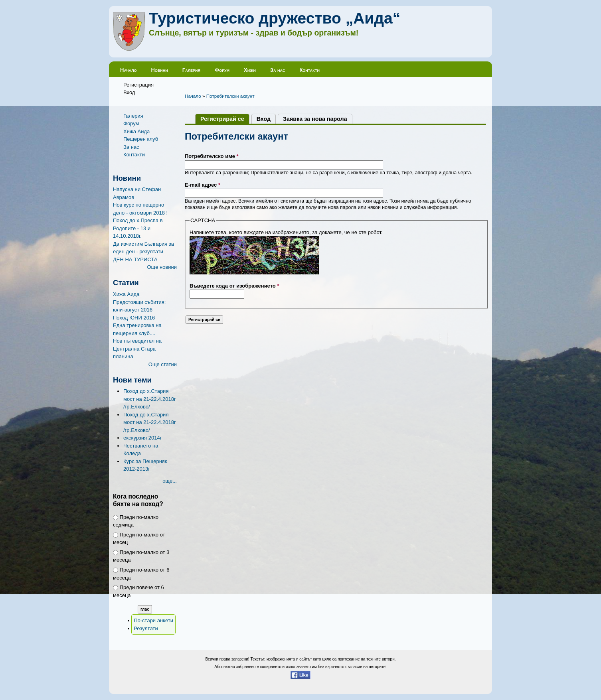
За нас (278, 70)
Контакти (309, 70)
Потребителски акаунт (230, 96)
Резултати (146, 628)
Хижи (250, 70)
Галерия (191, 70)
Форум (222, 70)
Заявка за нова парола (315, 119)
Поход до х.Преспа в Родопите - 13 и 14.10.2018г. (138, 228)
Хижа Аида (136, 131)
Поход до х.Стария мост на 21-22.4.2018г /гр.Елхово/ (150, 399)
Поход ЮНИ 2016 (134, 318)
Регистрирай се (225, 119)
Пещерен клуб (141, 139)
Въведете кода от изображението (234, 286)
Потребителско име (212, 156)
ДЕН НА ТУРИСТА (135, 259)
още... (170, 481)
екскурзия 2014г (142, 438)
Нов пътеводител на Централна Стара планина (137, 349)
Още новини (162, 267)
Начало (128, 70)
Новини (159, 70)
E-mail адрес (203, 185)
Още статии (163, 364)
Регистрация (138, 85)
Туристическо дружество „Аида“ (275, 18)
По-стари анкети (153, 620)
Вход (129, 92)
